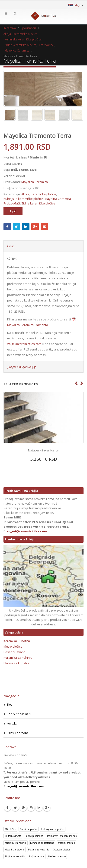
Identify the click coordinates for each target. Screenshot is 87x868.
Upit (13, 211)
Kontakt (11, 723)
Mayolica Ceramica (35, 182)
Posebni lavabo (14, 652)
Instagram (31, 808)
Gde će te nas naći (19, 714)
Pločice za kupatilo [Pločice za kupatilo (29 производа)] (15, 856)
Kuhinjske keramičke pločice (23, 199)
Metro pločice (13, 646)
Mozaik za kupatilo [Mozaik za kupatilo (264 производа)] (39, 850)
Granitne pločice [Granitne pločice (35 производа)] (28, 829)
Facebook (7, 227)
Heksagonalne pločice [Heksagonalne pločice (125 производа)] (53, 829)
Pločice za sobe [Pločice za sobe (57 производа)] (36, 856)
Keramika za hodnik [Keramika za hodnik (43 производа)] (16, 843)
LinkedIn (26, 227)
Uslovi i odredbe (18, 733)
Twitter (16, 227)
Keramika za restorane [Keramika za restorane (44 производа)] (42, 843)
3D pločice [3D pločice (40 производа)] (10, 829)
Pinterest (23, 808)
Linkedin (39, 808)
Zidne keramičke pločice (38, 203)
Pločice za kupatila (16, 663)
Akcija (25, 194)
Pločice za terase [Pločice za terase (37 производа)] (57, 856)
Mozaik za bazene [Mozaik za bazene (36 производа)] (14, 850)
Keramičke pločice (43, 194)
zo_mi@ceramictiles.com (24, 344)
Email (44, 227)
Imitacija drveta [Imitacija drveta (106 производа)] (13, 836)
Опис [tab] (10, 246)
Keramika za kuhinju (18, 658)
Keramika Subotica (17, 641)
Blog (9, 704)
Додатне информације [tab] (22, 367)
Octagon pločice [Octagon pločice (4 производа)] (61, 850)
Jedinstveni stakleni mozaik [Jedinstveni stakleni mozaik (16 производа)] (62, 836)
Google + (35, 227)
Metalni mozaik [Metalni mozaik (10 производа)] (66, 843)
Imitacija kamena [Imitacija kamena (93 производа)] (34, 836)
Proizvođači (12, 203)
